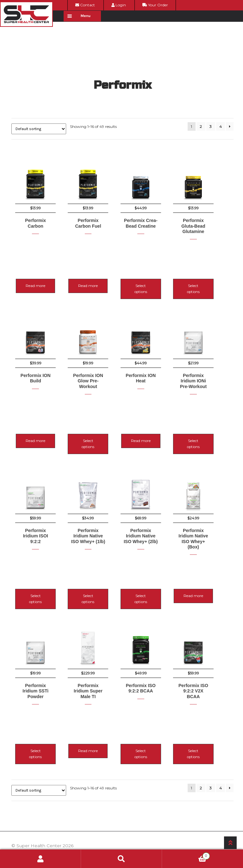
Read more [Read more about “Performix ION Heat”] (152, 426)
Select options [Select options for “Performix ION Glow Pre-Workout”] (94, 426)
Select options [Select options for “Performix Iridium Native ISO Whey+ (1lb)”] (94, 571)
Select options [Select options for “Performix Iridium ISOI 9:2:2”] (35, 571)
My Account (40, 859)
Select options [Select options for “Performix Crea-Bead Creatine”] (152, 282)
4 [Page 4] (221, 126)
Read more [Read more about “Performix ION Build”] (35, 426)
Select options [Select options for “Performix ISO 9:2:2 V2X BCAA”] (209, 715)
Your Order (155, 5)
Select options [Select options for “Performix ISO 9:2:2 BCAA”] (152, 715)
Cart (186, 855)
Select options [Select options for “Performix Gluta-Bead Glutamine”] (209, 282)
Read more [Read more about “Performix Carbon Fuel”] (94, 282)
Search (121, 859)
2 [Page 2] (201, 126)
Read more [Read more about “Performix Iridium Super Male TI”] (94, 715)
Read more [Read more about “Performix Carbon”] (35, 282)
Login (119, 5)
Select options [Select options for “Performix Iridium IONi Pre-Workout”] (209, 426)
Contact (85, 5)
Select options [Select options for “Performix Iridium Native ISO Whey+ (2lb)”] (152, 571)
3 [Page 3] (211, 126)
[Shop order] (39, 129)
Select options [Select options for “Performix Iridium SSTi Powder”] (35, 715)
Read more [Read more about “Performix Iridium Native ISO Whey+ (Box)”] (209, 571)
